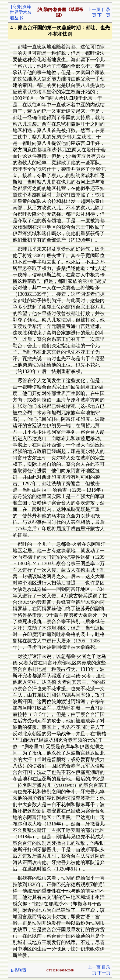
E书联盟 (19, 970)
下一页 (104, 15)
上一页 (94, 10)
